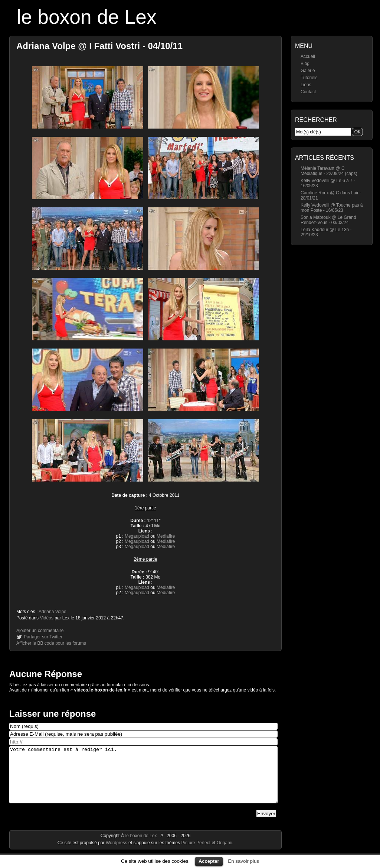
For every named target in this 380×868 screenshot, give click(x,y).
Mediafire (166, 536)
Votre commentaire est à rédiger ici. (143, 780)
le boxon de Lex (87, 17)
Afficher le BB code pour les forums (51, 643)
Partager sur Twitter (43, 637)
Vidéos (46, 618)
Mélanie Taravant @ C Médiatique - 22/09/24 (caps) (329, 171)
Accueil (308, 56)
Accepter (209, 861)
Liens (306, 85)
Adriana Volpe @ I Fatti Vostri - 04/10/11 (99, 46)
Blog (305, 64)
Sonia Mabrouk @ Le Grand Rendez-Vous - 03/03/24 (328, 220)
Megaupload (137, 536)
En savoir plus (243, 861)
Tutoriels (309, 78)
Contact (308, 92)
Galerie (308, 71)
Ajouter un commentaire (40, 631)
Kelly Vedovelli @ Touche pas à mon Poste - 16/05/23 (332, 208)
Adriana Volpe (53, 612)
